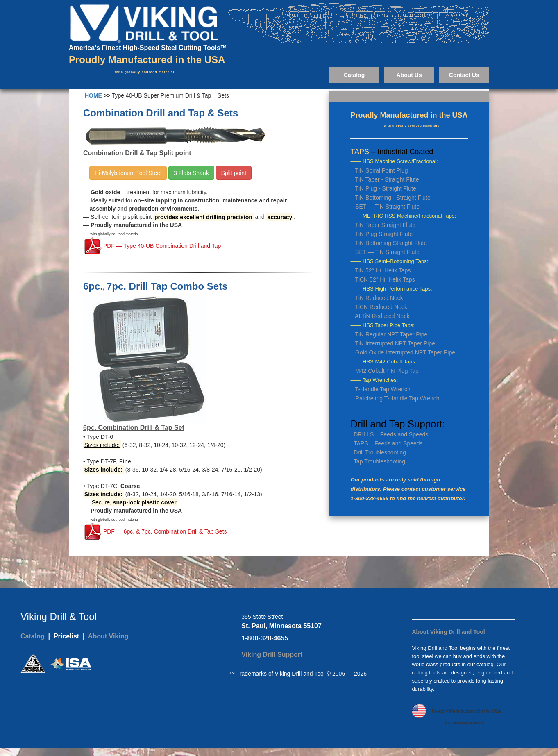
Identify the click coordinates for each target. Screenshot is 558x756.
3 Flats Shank (191, 173)
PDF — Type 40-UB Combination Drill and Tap (161, 246)
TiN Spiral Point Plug (382, 170)
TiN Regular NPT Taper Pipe (391, 334)
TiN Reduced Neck (379, 298)
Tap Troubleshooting (379, 461)
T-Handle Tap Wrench (383, 389)
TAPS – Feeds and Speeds (388, 443)
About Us (409, 75)
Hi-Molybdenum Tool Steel (128, 173)
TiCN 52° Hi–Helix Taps (385, 279)
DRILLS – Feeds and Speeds (391, 434)
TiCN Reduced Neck (381, 307)
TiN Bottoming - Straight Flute (393, 198)
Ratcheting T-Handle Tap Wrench (397, 398)
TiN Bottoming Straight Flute (391, 243)
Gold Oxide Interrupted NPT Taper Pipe (405, 352)
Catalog (354, 75)
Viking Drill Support (272, 655)
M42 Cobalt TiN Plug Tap (387, 371)
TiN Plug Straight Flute (384, 234)
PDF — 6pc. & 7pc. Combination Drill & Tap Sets (164, 531)
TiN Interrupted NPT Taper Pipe (395, 343)
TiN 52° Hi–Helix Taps (383, 270)
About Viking (108, 636)
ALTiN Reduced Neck (382, 316)
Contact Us (464, 75)
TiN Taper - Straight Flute (387, 179)
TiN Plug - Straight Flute (386, 188)
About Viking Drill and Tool (448, 632)
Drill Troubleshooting (380, 452)
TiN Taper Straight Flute (385, 225)
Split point (234, 173)
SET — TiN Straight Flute (387, 207)
